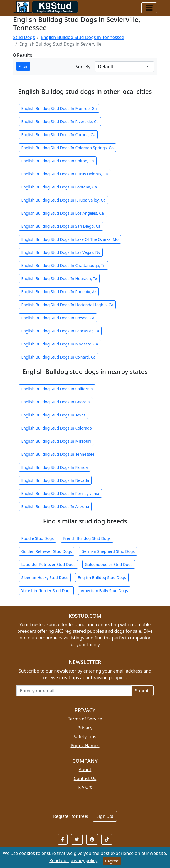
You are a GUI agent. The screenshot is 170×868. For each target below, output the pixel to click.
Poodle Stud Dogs (38, 538)
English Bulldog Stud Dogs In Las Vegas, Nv (61, 252)
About (85, 769)
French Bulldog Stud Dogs (87, 538)
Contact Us (85, 778)
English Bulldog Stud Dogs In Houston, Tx (59, 279)
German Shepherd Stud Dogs (108, 551)
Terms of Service (85, 719)
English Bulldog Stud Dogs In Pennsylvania (60, 493)
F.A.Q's (85, 787)
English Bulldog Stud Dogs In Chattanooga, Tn (63, 265)
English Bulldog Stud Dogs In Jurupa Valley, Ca (63, 200)
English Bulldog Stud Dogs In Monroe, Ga (59, 108)
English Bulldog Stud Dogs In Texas (53, 415)
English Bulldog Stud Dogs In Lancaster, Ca (60, 331)
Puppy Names (85, 746)
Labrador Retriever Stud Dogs (48, 564)
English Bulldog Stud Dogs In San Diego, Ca (61, 226)
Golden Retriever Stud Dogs (47, 551)
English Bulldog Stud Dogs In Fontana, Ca (59, 187)
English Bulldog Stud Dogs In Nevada (55, 480)
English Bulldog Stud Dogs (102, 578)
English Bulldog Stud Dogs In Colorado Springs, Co (68, 148)
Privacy (85, 728)
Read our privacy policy (73, 860)
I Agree (112, 861)
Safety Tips (85, 737)
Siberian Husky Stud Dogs (45, 578)
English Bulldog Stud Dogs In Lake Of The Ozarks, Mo (70, 239)
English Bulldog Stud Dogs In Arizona (55, 507)
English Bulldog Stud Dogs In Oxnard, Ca (59, 357)
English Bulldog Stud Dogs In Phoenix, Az (59, 292)
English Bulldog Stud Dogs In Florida (55, 467)
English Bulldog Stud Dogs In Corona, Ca (58, 135)
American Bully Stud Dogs (104, 591)
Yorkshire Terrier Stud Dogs (46, 591)
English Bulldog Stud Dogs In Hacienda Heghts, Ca (67, 305)
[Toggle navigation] (149, 8)
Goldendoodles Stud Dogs (109, 564)
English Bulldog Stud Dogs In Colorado (57, 428)
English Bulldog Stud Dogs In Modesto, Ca (60, 344)
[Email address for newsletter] (74, 691)
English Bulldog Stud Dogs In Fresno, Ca (58, 318)
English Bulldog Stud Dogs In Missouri (56, 441)
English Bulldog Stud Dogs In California (57, 389)
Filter (23, 66)
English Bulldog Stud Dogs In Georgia (56, 402)
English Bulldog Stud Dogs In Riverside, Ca (60, 122)
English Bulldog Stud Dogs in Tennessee (82, 37)
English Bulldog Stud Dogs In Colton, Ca (58, 161)
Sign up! (105, 816)
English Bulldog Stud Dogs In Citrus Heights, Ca (65, 174)
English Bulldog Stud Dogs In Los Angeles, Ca (63, 213)
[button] (63, 839)
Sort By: (84, 67)
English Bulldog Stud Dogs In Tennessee (58, 454)
